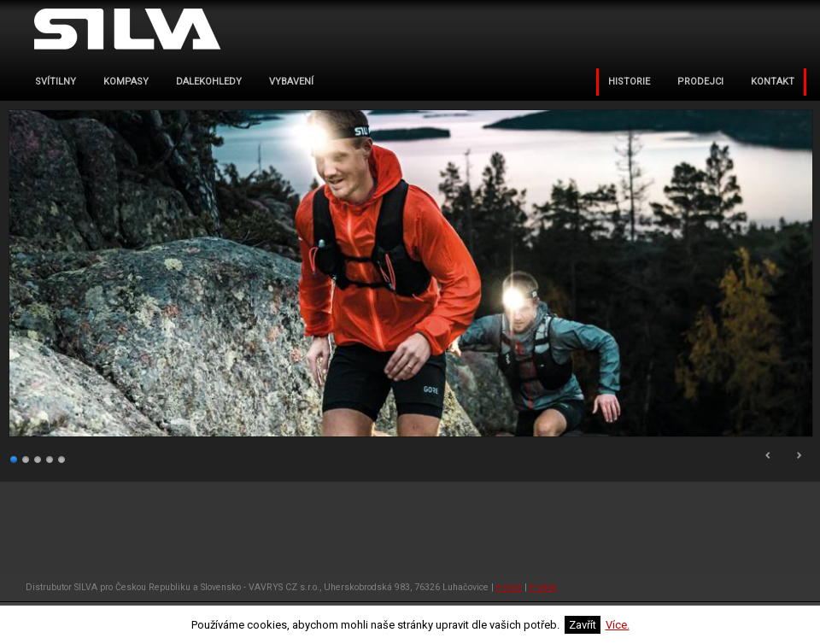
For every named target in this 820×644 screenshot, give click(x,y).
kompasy (126, 82)
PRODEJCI (700, 82)
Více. (618, 625)
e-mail (509, 587)
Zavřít (583, 625)
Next (799, 455)
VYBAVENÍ (291, 82)
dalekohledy (209, 82)
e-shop (543, 587)
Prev (769, 455)
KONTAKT (773, 82)
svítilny (56, 82)
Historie (629, 82)
